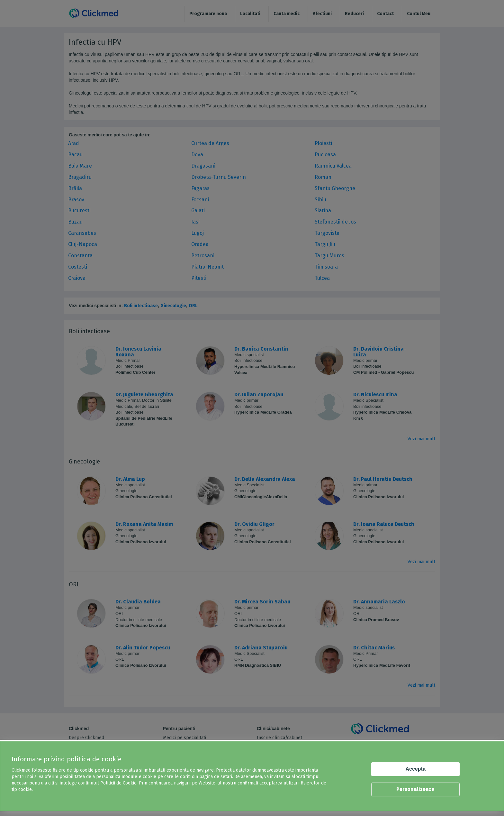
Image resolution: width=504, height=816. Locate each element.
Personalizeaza (415, 789)
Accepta (416, 769)
